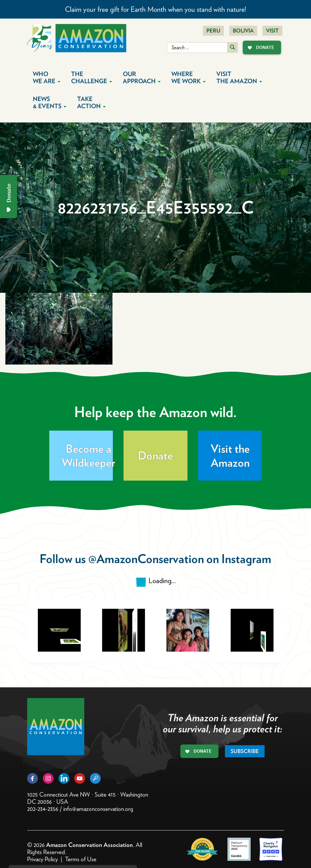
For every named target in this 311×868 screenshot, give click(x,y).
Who (47, 77)
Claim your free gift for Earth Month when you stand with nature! (155, 9)
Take (91, 102)
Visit (272, 31)
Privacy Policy (42, 859)
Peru (213, 31)
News (50, 102)
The (92, 77)
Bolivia (243, 31)
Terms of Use (81, 859)
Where (189, 77)
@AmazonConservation (146, 559)
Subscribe (245, 751)
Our (142, 77)
